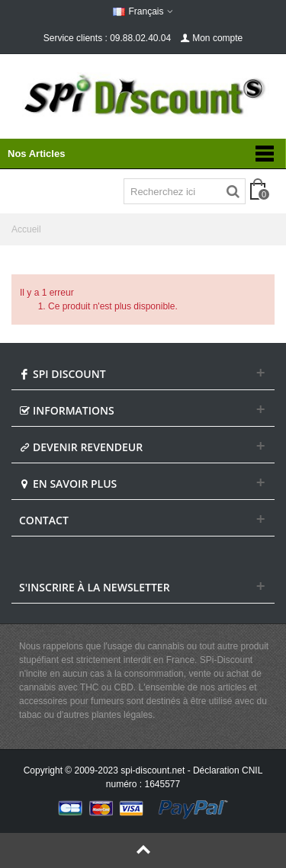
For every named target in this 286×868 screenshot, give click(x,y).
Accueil (26, 229)
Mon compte (211, 38)
